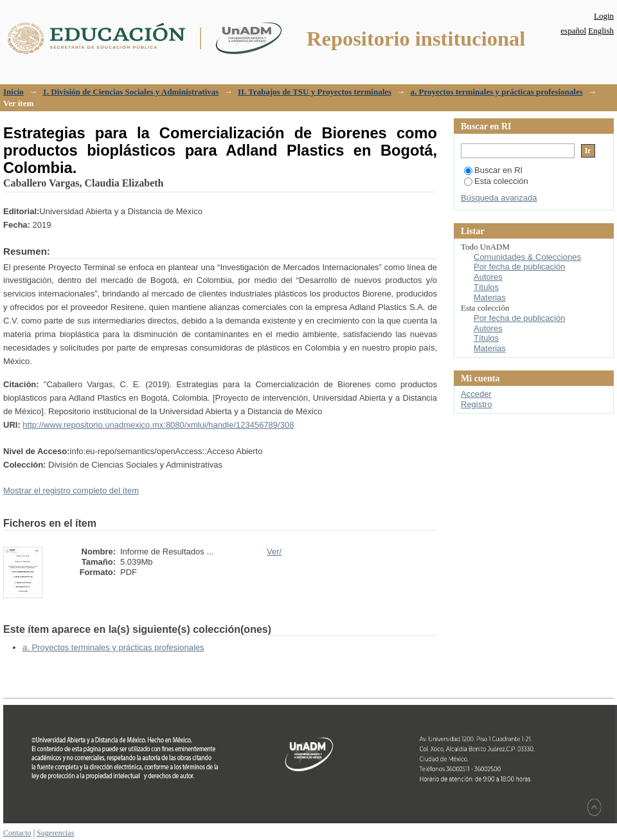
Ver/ (274, 552)
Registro (476, 404)
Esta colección (496, 181)
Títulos (486, 287)
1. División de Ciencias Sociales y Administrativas (130, 92)
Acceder (476, 394)
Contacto (17, 833)
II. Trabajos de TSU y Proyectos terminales (315, 92)
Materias (490, 297)
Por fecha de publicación (519, 267)
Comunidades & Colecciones (527, 257)
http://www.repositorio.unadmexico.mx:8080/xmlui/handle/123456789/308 (158, 425)
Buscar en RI (493, 170)
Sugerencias (55, 833)
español (573, 31)
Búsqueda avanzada (499, 198)
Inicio (13, 92)
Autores (488, 277)
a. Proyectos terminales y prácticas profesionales (497, 92)
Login (604, 16)
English (601, 31)
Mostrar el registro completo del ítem (71, 490)
